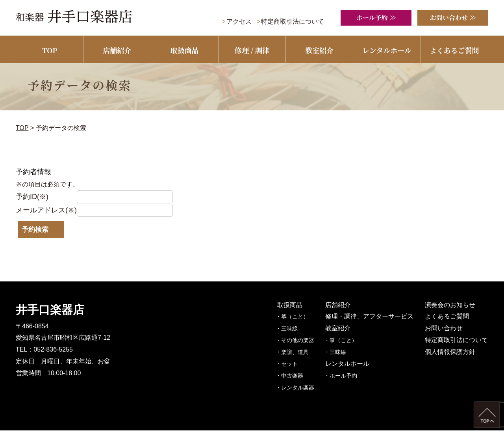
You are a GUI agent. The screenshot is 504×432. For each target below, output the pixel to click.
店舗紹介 (117, 50)
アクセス (239, 21)
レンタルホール (387, 50)
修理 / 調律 (252, 50)
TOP (50, 50)
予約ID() (32, 197)
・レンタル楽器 (298, 389)
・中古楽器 (293, 377)
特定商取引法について (293, 21)
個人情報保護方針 (450, 353)
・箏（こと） (296, 318)
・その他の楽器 (298, 342)
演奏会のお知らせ (450, 306)
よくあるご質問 (454, 50)
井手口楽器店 (50, 311)
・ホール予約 (344, 377)
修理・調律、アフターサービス (372, 318)
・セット (290, 365)
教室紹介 (319, 50)
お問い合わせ (444, 330)
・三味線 (290, 330)
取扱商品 (185, 50)
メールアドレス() (46, 210)
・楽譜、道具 (296, 354)
